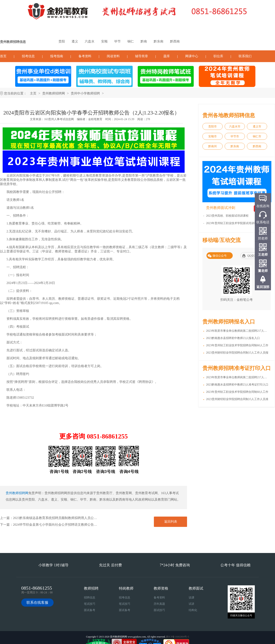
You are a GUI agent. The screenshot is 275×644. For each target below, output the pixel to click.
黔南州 (213, 146)
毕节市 (235, 136)
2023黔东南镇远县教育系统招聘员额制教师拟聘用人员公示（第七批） (63, 518)
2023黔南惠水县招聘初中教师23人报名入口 (233, 338)
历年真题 (159, 604)
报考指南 (57, 56)
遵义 (75, 41)
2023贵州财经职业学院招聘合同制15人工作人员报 (237, 353)
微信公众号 (220, 256)
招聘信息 (90, 598)
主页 (33, 93)
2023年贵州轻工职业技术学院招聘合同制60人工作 (237, 345)
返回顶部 (263, 287)
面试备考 (90, 610)
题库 (167, 56)
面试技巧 (159, 610)
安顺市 (213, 136)
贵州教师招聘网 (54, 93)
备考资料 (85, 56)
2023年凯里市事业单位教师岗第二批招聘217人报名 (238, 331)
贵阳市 (213, 127)
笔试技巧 (90, 604)
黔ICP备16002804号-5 (178, 637)
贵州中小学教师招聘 (85, 93)
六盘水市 (235, 127)
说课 (191, 598)
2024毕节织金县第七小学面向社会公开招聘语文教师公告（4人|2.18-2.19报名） (69, 525)
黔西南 (175, 41)
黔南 (144, 41)
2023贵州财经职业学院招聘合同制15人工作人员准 (237, 399)
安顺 (104, 41)
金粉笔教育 (95, 119)
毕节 (117, 41)
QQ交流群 (254, 256)
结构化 (193, 610)
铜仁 (131, 41)
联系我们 (245, 56)
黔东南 (159, 41)
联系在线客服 (37, 603)
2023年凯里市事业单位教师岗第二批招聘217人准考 (238, 377)
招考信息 (28, 56)
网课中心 (192, 56)
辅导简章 (142, 56)
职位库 (218, 56)
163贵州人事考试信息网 (59, 119)
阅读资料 (113, 56)
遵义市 (257, 127)
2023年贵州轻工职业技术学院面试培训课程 (233, 223)
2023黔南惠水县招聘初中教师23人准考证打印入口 (237, 385)
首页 (3, 56)
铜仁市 (257, 136)
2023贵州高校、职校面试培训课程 (227, 216)
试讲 (191, 604)
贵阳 (62, 41)
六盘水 (90, 41)
